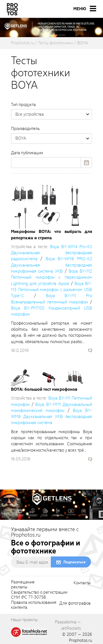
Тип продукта (23, 105)
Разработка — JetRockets (68, 625)
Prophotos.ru (80, 640)
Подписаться (74, 562)
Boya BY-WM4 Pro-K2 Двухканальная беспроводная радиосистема (51, 253)
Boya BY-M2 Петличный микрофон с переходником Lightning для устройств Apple (51, 277)
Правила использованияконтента (34, 605)
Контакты (82, 583)
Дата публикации (27, 153)
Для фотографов (75, 604)
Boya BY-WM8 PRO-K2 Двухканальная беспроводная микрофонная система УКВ (51, 265)
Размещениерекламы (23, 585)
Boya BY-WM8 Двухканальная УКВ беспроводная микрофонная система (51, 417)
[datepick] (51, 162)
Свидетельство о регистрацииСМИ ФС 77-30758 (39, 595)
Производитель (25, 129)
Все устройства (54, 114)
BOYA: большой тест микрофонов (44, 389)
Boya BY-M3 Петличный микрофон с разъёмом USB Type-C (51, 290)
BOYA (54, 138)
